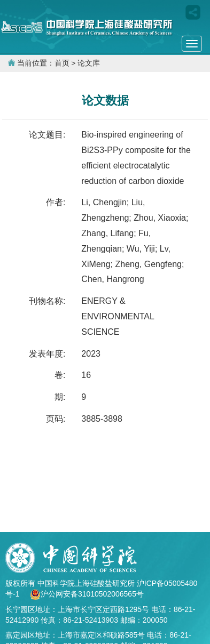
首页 (62, 63)
